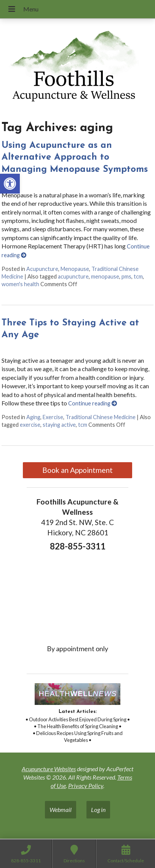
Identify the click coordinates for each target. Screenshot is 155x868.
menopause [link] (105, 276)
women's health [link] (20, 284)
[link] (10, 184)
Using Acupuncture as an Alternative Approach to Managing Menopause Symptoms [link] (75, 157)
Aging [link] (33, 417)
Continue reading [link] (93, 403)
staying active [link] (59, 425)
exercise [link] (30, 425)
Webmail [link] (61, 810)
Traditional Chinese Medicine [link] (101, 417)
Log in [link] (98, 810)
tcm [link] (138, 276)
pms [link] (126, 276)
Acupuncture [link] (42, 269)
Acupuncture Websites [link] (49, 769)
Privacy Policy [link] (86, 786)
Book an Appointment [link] (77, 470)
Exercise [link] (53, 417)
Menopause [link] (75, 269)
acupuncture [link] (73, 276)
